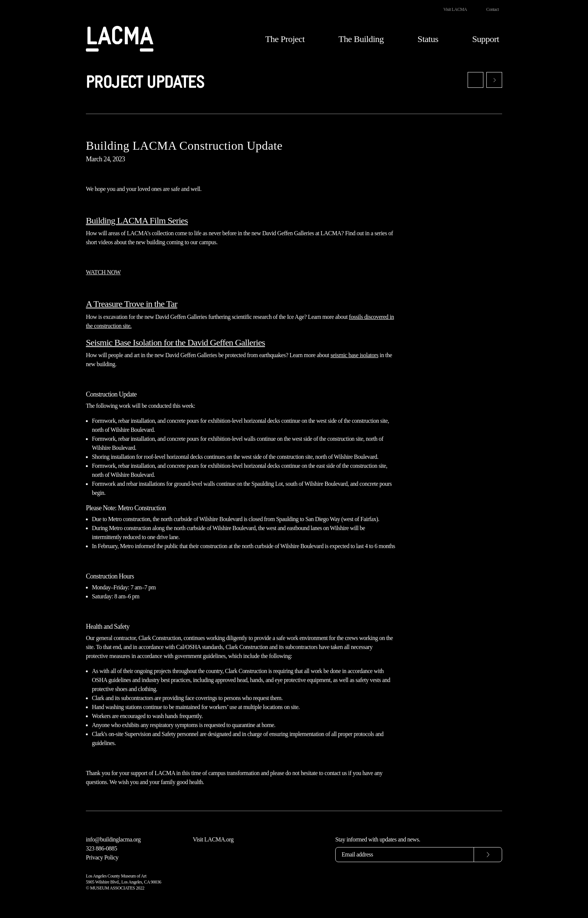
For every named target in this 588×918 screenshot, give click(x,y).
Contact (493, 9)
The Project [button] (285, 39)
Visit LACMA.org (213, 839)
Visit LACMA (455, 9)
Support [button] (486, 39)
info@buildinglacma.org (113, 839)
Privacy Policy (102, 857)
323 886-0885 (101, 848)
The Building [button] (361, 39)
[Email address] (405, 855)
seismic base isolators (354, 355)
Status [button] (428, 39)
